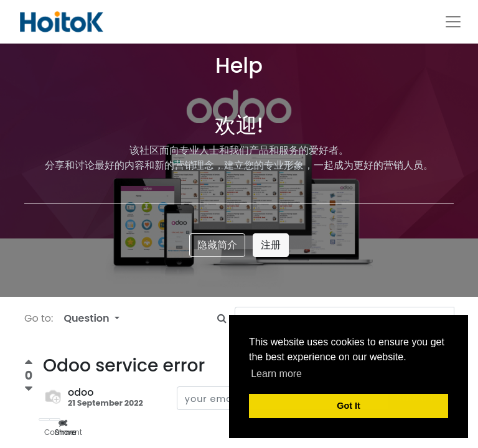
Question (87, 318)
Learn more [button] (276, 374)
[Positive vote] (29, 364)
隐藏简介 (217, 245)
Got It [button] (349, 406)
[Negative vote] (29, 389)
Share (58, 420)
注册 (271, 245)
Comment (47, 420)
